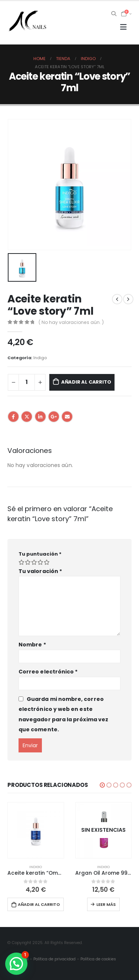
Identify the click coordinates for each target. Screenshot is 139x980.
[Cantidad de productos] (27, 382)
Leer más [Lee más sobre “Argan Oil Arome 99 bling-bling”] (106, 904)
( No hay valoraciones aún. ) (71, 322)
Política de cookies (98, 959)
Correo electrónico (48, 672)
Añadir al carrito (86, 382)
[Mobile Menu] (123, 27)
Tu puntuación (40, 554)
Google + (54, 417)
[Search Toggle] (114, 14)
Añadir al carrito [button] (39, 904)
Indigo (40, 358)
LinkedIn (40, 417)
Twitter (27, 417)
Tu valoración (40, 571)
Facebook (13, 417)
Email (67, 417)
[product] (36, 830)
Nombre (32, 645)
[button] (102, 785)
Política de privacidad (54, 959)
